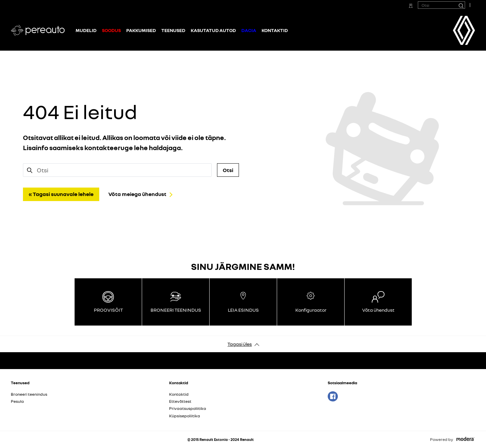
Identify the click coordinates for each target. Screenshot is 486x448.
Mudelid (86, 30)
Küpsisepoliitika (185, 416)
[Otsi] (461, 5)
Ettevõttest (180, 401)
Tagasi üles (240, 344)
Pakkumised (141, 30)
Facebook (333, 396)
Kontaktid (275, 30)
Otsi (228, 170)
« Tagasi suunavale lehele (61, 194)
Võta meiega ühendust (137, 194)
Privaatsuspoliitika (188, 408)
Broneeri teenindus (29, 394)
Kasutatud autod (213, 30)
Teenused (173, 30)
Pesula (17, 401)
